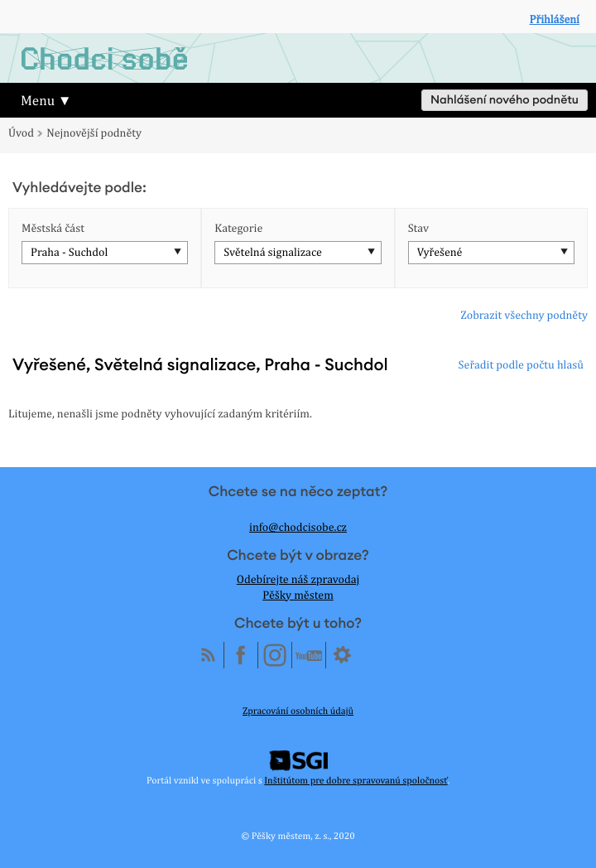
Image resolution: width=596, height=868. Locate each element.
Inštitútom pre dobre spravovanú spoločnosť (356, 780)
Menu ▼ (46, 100)
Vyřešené (440, 253)
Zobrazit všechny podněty (524, 316)
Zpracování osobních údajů (298, 711)
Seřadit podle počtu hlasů (521, 365)
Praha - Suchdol (69, 253)
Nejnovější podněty (94, 133)
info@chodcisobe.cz (298, 528)
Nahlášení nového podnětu (505, 100)
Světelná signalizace (273, 253)
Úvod (21, 133)
